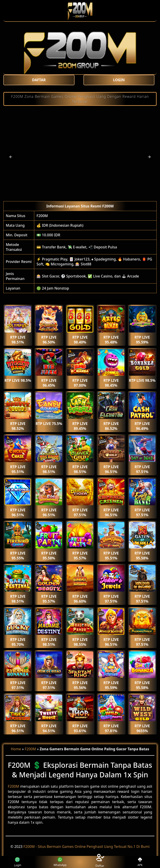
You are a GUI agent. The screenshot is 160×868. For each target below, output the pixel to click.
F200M (42, 216)
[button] (11, 157)
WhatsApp (60, 862)
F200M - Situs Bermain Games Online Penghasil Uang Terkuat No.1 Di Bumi (87, 847)
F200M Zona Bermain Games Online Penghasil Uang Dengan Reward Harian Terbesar (80, 99)
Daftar (100, 862)
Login (16, 862)
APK (140, 862)
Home (16, 749)
